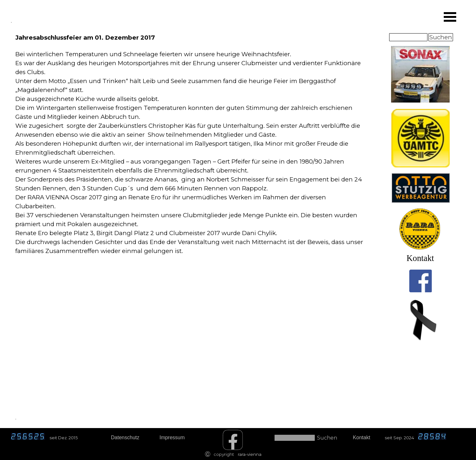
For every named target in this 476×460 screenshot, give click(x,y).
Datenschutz (125, 437)
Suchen (441, 37)
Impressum (172, 437)
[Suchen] (408, 37)
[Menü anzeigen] (450, 17)
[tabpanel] (190, 152)
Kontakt (420, 258)
